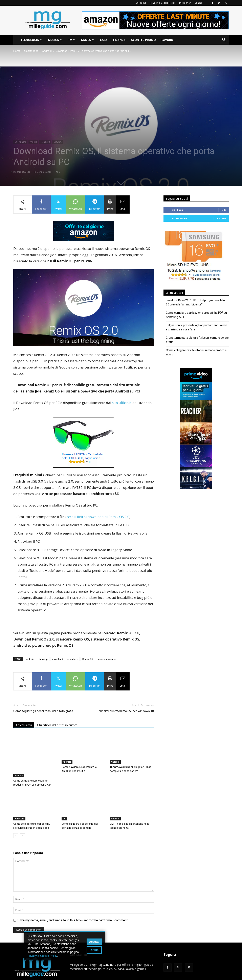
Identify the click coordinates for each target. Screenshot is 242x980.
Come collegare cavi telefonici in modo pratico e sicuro (196, 352)
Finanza (119, 40)
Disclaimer (185, 3)
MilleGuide (24, 172)
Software (58, 142)
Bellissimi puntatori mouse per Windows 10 (125, 711)
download (58, 659)
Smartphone (31, 51)
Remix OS (88, 659)
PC (64, 805)
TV (72, 40)
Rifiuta (94, 950)
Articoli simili (24, 725)
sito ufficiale (122, 403)
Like (224, 210)
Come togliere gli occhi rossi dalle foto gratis (43, 711)
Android (47, 51)
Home (17, 51)
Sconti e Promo (144, 40)
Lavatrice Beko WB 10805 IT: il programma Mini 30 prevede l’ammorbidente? (196, 302)
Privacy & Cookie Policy (163, 3)
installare (73, 659)
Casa (104, 40)
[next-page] (22, 822)
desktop (43, 659)
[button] (224, 40)
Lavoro (167, 40)
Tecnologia (31, 40)
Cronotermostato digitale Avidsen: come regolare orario (197, 340)
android (30, 659)
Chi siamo (141, 3)
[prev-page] (16, 822)
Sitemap (211, 976)
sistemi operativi (107, 659)
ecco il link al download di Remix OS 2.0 (98, 517)
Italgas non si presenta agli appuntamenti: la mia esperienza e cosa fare (197, 327)
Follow (221, 218)
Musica (55, 40)
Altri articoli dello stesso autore (57, 725)
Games (87, 40)
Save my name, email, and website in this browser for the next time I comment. (73, 907)
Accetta (94, 942)
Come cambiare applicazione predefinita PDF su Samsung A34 (196, 315)
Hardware (19, 805)
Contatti (199, 3)
